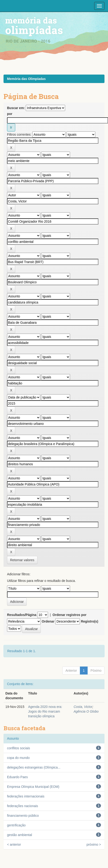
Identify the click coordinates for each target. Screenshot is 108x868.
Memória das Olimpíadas (26, 79)
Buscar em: (16, 108)
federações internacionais (26, 796)
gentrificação (16, 825)
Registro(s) (89, 621)
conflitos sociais (19, 748)
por (10, 114)
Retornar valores (22, 560)
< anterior (14, 844)
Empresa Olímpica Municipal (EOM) (33, 787)
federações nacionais (22, 806)
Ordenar (48, 621)
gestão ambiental (20, 835)
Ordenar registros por (69, 615)
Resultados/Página (22, 615)
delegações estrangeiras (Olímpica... (34, 767)
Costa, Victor (83, 707)
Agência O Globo (86, 711)
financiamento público (23, 816)
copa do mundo (18, 758)
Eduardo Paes (17, 777)
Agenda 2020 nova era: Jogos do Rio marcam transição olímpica (45, 711)
